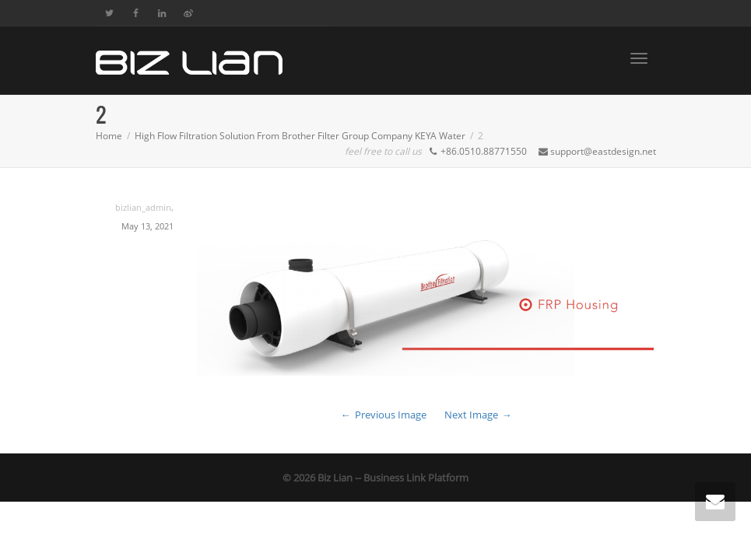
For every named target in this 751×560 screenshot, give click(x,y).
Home (109, 136)
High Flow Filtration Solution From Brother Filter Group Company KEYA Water (300, 136)
